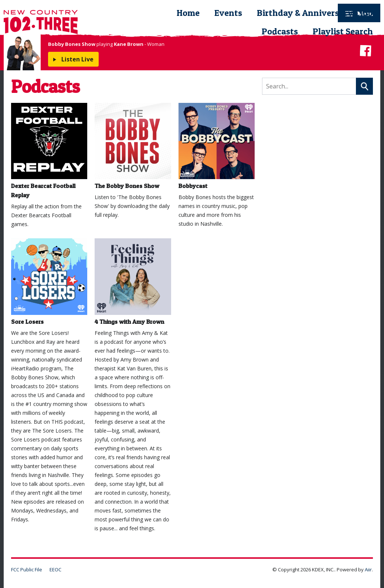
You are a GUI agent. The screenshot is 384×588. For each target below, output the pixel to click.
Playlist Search (343, 31)
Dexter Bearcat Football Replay (49, 151)
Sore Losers (49, 282)
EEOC (55, 569)
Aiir (368, 569)
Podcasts (280, 31)
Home (188, 13)
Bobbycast (217, 146)
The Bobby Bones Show (133, 146)
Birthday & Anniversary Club (315, 13)
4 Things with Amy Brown (133, 282)
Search (364, 86)
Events (228, 13)
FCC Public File (27, 569)
